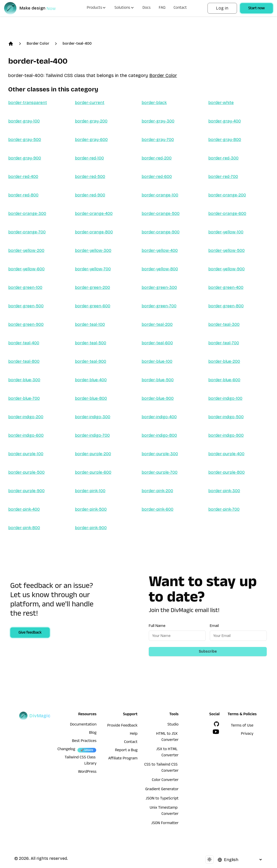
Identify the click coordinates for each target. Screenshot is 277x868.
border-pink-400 (24, 509)
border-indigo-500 (226, 417)
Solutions (124, 8)
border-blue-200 (224, 361)
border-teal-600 (157, 343)
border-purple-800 (226, 472)
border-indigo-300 (93, 417)
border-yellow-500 (226, 250)
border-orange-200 (227, 195)
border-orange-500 (161, 213)
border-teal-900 (91, 361)
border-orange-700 (27, 232)
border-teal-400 (77, 44)
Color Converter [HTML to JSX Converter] (165, 780)
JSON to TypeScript (162, 799)
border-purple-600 (93, 472)
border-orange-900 (161, 232)
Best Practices (84, 741)
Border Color (38, 44)
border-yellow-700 (93, 269)
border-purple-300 (160, 454)
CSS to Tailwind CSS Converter (161, 768)
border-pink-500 (91, 509)
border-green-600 (93, 306)
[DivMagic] (35, 8)
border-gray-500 (25, 140)
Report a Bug (126, 751)
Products (96, 8)
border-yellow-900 (226, 269)
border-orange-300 (27, 213)
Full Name (157, 626)
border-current (90, 103)
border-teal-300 (224, 324)
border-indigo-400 (159, 417)
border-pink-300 (224, 491)
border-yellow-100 (226, 232)
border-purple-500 (26, 472)
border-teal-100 (90, 324)
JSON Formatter (165, 824)
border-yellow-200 (26, 250)
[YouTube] (216, 732)
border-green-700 (159, 306)
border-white (221, 103)
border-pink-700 (224, 509)
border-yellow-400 (160, 250)
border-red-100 (89, 158)
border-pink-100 (90, 491)
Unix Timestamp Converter (164, 811)
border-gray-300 (158, 121)
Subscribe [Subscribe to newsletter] (208, 651)
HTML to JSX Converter (167, 737)
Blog (93, 733)
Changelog (66, 750)
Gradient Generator (162, 790)
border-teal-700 (224, 343)
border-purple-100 (26, 454)
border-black (154, 103)
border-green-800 (226, 306)
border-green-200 (92, 287)
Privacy (247, 734)
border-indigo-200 (26, 417)
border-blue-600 (224, 380)
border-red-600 (157, 177)
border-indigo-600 (26, 435)
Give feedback (30, 633)
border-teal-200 (157, 324)
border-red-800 (23, 195)
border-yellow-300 (93, 250)
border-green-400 (226, 287)
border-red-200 (157, 158)
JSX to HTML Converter (167, 753)
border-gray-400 (225, 121)
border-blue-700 (24, 398)
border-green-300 (159, 287)
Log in (222, 8)
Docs (147, 8)
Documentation (83, 725)
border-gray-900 (25, 158)
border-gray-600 (91, 140)
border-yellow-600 (26, 269)
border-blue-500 (158, 380)
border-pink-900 (91, 528)
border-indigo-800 (159, 435)
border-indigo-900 (226, 435)
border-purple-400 (226, 454)
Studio (173, 725)
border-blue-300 (24, 380)
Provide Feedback (122, 726)
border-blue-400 (91, 380)
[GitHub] (216, 724)
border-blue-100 (157, 361)
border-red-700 (223, 177)
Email (214, 626)
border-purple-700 (160, 472)
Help (134, 734)
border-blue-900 (158, 398)
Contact (180, 8)
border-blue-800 (91, 398)
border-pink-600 (157, 509)
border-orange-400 (94, 213)
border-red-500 (90, 177)
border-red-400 (23, 177)
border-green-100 (25, 287)
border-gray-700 (158, 140)
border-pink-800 (24, 528)
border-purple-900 (26, 491)
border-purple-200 (93, 454)
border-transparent (28, 103)
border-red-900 (90, 195)
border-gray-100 (24, 121)
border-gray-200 (91, 121)
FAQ (162, 8)
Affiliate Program (123, 759)
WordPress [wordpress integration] (87, 772)
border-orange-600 (227, 213)
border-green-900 (26, 324)
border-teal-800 (24, 361)
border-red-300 (223, 158)
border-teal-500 (91, 343)
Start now (256, 9)
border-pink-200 (157, 491)
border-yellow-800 (160, 269)
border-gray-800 (225, 140)
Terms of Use (242, 726)
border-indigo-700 (92, 435)
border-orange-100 (160, 195)
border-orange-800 (94, 232)
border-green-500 (26, 306)
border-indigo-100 (225, 398)
